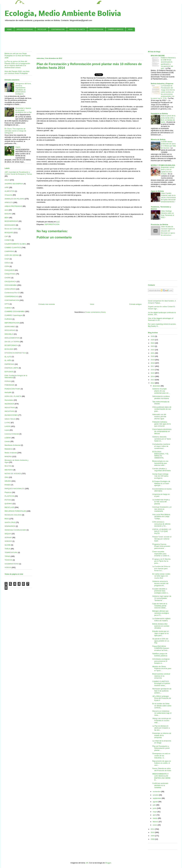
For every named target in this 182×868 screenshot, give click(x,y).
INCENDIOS (9, 404)
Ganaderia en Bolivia (159, 114)
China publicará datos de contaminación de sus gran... (162, 409)
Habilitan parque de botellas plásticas (160, 655)
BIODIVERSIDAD (11, 221)
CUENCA (8, 308)
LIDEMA (8, 438)
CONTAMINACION (58, 29)
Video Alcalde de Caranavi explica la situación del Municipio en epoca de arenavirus (168, 231)
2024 (153, 343)
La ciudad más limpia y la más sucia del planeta (161, 502)
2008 (153, 839)
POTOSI (8, 500)
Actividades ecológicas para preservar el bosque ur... (161, 661)
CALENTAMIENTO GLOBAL (15, 244)
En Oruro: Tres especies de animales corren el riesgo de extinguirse (15, 131)
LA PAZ (7, 423)
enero (155, 825)
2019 (153, 360)
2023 (153, 346)
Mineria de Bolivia (158, 139)
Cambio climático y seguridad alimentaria (161, 470)
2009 (153, 836)
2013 (153, 380)
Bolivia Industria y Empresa (162, 84)
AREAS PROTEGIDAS (25, 29)
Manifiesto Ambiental (13, 445)
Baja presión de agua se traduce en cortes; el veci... (161, 763)
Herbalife (8, 392)
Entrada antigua (135, 304)
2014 (153, 376)
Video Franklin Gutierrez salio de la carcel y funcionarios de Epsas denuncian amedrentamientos (168, 198)
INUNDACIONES (11, 415)
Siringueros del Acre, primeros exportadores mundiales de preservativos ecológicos (23, 89)
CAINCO (8, 240)
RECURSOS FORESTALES (15, 511)
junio (155, 808)
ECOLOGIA (9, 349)
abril (155, 815)
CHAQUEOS (9, 270)
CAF (6, 236)
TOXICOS (8, 560)
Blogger (108, 863)
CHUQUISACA (10, 281)
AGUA (130, 29)
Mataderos (9, 449)
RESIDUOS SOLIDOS (13, 515)
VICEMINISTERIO (12, 564)
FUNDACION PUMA (12, 389)
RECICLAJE (42, 29)
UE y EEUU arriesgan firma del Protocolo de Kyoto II (162, 698)
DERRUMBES (10, 327)
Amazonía (8, 195)
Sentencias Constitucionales (15, 530)
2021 (153, 353)
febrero (156, 822)
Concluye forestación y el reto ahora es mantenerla (162, 509)
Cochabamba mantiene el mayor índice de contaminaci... (161, 446)
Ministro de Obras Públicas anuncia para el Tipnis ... (162, 669)
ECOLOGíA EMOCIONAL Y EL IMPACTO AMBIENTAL (160, 455)
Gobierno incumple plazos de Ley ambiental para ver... (161, 391)
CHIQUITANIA (10, 274)
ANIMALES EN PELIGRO (14, 199)
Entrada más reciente (47, 304)
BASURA (8, 214)
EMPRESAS (9, 364)
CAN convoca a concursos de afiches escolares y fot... (161, 524)
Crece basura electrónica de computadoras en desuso (162, 431)
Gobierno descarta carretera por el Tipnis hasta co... (162, 439)
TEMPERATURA (11, 552)
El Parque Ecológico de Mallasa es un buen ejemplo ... (161, 483)
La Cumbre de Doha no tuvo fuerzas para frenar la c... (161, 568)
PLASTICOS (9, 496)
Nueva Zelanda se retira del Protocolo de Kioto (162, 769)
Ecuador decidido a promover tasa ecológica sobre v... (161, 591)
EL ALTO (8, 357)
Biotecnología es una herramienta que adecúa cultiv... (160, 463)
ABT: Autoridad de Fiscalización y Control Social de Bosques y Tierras (18, 173)
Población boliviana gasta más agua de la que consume (161, 424)
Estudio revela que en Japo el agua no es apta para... (161, 633)
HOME (9, 29)
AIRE (7, 187)
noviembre (157, 792)
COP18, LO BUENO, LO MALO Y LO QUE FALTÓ (162, 531)
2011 (153, 829)
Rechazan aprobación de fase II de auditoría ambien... (162, 691)
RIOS (7, 519)
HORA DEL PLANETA (77, 29)
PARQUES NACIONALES (14, 489)
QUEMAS (8, 504)
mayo (155, 812)
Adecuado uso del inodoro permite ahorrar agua (159, 416)
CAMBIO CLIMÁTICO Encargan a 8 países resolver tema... (161, 683)
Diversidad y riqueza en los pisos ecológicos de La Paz (24, 110)
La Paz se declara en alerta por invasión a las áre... (161, 728)
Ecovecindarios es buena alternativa (162, 490)
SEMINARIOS (10, 526)
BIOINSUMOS (10, 225)
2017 (153, 366)
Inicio (92, 304)
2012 (153, 383)
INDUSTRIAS (10, 408)
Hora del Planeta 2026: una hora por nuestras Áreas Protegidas (17, 72)
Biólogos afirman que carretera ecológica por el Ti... (161, 613)
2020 (153, 356)
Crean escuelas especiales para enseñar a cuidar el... (161, 554)
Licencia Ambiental (12, 434)
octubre (156, 795)
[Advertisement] (91, 41)
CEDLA (7, 263)
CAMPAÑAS (9, 251)
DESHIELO (9, 334)
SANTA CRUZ (10, 522)
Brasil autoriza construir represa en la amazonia (161, 676)
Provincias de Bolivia (159, 225)
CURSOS (8, 319)
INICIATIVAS (9, 411)
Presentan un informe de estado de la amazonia (162, 735)
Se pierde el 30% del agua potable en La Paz (161, 641)
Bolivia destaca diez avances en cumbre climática (161, 626)
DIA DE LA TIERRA (12, 342)
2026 (153, 336)
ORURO (8, 481)
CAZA (7, 259)
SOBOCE (8, 541)
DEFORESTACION (96, 29)
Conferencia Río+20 (12, 293)
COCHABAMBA (11, 285)
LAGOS (8, 426)
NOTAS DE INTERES (13, 474)
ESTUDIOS (9, 372)
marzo (155, 818)
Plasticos (8, 492)
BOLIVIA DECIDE (158, 56)
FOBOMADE (9, 385)
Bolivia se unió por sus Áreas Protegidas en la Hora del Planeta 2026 (17, 55)
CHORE (8, 278)
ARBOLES (9, 202)
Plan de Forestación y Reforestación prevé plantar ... (161, 748)
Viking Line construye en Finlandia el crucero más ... (162, 720)
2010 (153, 832)
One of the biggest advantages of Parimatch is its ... (161, 319)
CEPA (7, 266)
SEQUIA (8, 534)
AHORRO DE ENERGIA (14, 184)
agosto (156, 802)
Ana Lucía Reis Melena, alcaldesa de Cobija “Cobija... (161, 517)
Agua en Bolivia (157, 191)
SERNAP (8, 537)
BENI (7, 218)
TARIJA (8, 549)
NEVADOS (9, 470)
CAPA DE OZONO (12, 255)
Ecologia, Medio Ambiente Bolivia (63, 14)
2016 (153, 370)
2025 (153, 340)
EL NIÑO (8, 360)
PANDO (8, 485)
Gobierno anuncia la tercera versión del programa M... (160, 583)
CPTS (7, 304)
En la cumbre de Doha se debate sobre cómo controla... (162, 706)
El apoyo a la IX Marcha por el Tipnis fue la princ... (161, 561)
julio (155, 805)
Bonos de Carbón (11, 229)
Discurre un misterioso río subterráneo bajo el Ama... (162, 713)
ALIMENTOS (10, 191)
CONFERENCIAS (11, 296)
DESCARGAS (10, 330)
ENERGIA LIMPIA (11, 368)
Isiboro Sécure (10, 419)
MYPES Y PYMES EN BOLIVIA (163, 165)
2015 (153, 373)
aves (6, 210)
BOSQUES (9, 233)
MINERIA (8, 456)
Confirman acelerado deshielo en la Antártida (160, 785)
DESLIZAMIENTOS (12, 338)
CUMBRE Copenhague (13, 315)
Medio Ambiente (11, 453)
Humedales (9, 400)
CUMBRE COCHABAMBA (15, 311)
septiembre (157, 798)
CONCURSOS (10, 289)
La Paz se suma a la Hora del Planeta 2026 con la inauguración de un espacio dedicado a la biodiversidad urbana (17, 64)
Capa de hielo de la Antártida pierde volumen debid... (160, 606)
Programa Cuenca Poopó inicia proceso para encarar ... (161, 546)
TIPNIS (7, 556)
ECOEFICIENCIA (11, 345)
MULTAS (8, 466)
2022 (153, 350)
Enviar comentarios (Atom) (95, 312)
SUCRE (8, 545)
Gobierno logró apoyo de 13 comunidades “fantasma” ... (162, 598)
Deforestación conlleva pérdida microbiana (161, 397)
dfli (87, 863)
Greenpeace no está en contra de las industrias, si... (161, 756)
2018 (153, 363)
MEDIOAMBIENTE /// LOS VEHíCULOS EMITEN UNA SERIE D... (161, 777)
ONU (7, 477)
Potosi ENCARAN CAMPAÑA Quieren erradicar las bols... (161, 648)
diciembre (157, 386)
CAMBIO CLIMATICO (116, 29)
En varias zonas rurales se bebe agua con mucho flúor (161, 576)
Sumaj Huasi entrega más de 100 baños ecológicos (160, 476)
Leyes (7, 430)
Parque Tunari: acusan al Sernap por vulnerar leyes (162, 539)
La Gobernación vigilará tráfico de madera (161, 620)
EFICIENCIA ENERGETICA (15, 353)
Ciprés (18, 147)
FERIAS (8, 381)
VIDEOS (8, 567)
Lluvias (7, 441)
